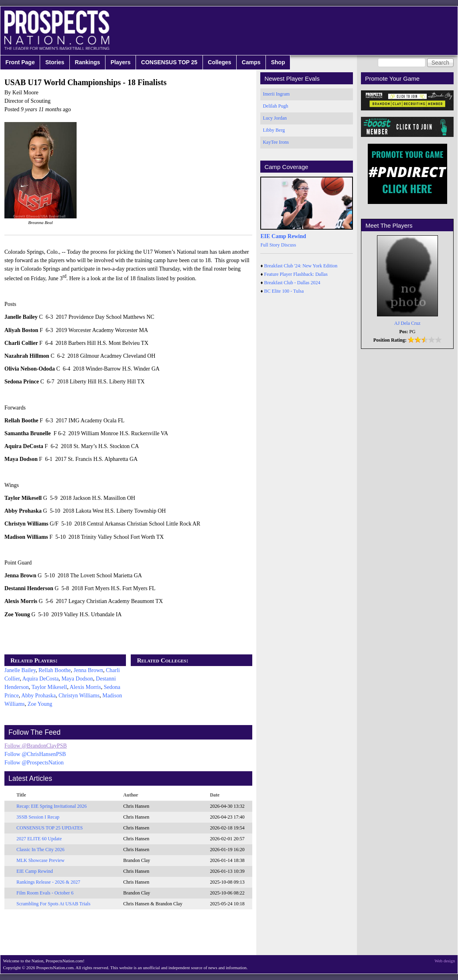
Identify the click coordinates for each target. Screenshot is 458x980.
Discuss (289, 245)
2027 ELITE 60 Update (39, 839)
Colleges (219, 62)
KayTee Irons (276, 142)
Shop (278, 62)
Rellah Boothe (55, 670)
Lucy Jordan (275, 118)
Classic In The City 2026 (41, 850)
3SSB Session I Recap (38, 817)
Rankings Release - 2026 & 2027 (48, 882)
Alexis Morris (85, 687)
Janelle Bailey (20, 670)
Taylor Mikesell (49, 687)
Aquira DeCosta (41, 679)
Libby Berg (274, 130)
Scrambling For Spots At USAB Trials (53, 904)
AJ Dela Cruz (407, 323)
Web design (445, 961)
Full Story (270, 245)
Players (121, 62)
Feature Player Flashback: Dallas (296, 274)
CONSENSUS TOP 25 (169, 62)
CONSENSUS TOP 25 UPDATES (50, 828)
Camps (251, 62)
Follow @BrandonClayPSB (36, 746)
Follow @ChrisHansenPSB (35, 754)
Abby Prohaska (39, 696)
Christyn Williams (79, 696)
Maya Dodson (77, 679)
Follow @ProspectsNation (34, 763)
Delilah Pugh (275, 106)
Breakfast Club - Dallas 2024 (292, 283)
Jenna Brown (89, 670)
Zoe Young (40, 704)
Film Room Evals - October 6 (45, 893)
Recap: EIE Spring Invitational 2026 (52, 806)
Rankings (88, 62)
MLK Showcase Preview (41, 860)
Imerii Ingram (276, 94)
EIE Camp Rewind (35, 871)
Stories (55, 62)
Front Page (20, 62)
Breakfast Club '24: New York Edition (301, 266)
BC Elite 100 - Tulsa (284, 291)
